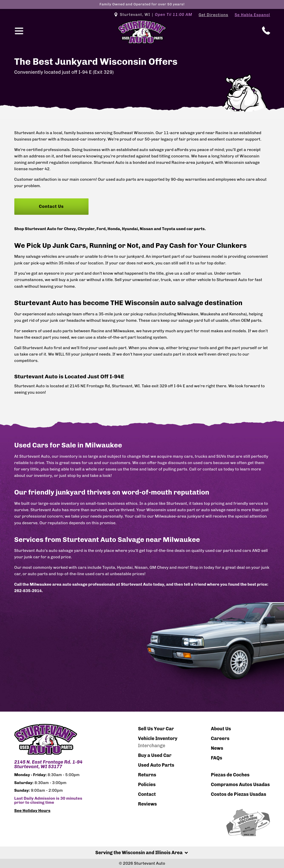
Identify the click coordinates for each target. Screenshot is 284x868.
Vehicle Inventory (158, 738)
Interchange (152, 746)
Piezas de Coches (230, 775)
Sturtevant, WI (153, 15)
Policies (147, 785)
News (217, 748)
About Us (221, 729)
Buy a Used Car (155, 755)
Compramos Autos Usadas (240, 785)
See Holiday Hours (32, 811)
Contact (147, 794)
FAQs (216, 758)
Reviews (148, 804)
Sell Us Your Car (156, 729)
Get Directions (213, 15)
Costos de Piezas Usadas (238, 794)
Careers (220, 738)
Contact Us (51, 206)
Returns (147, 775)
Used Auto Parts (156, 765)
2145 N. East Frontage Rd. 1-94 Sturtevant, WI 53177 (48, 764)
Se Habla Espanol (252, 15)
